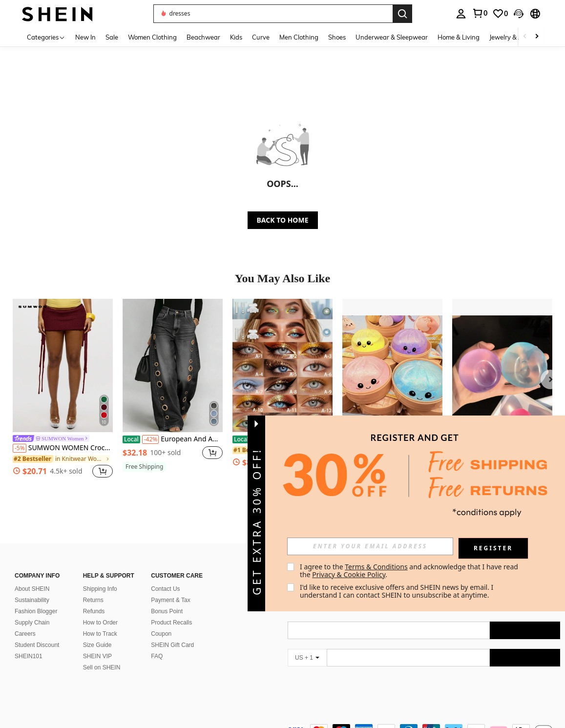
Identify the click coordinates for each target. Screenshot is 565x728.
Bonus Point (167, 611)
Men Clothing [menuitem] (299, 37)
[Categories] (46, 37)
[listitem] (63, 390)
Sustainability (32, 600)
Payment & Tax (170, 600)
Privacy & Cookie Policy (349, 574)
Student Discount (37, 645)
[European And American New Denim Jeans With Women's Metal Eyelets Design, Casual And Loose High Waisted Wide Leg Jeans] (173, 365)
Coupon (161, 634)
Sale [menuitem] (112, 37)
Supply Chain (32, 623)
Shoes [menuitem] (337, 37)
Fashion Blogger (36, 611)
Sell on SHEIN (102, 667)
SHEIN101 (29, 656)
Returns (93, 600)
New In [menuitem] (85, 37)
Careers (25, 634)
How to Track (100, 634)
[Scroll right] (537, 37)
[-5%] (20, 448)
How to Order (100, 623)
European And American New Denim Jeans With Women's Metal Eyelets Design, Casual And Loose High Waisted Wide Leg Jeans (173, 439)
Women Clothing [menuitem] (152, 37)
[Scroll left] (525, 37)
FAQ (157, 656)
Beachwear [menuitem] (203, 37)
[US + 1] (307, 658)
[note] (144, 467)
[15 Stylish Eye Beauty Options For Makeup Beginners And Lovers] (282, 365)
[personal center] (461, 14)
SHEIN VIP (97, 656)
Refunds (94, 611)
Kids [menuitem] (236, 37)
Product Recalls (171, 623)
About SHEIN (32, 589)
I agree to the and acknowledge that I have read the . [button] (410, 571)
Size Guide (97, 645)
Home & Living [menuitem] (459, 37)
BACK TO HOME (283, 220)
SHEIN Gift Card (172, 645)
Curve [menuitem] (261, 37)
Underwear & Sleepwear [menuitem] (392, 37)
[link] (480, 13)
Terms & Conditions (376, 567)
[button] (273, 14)
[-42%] (151, 439)
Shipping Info (100, 589)
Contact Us (165, 589)
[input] (370, 546)
